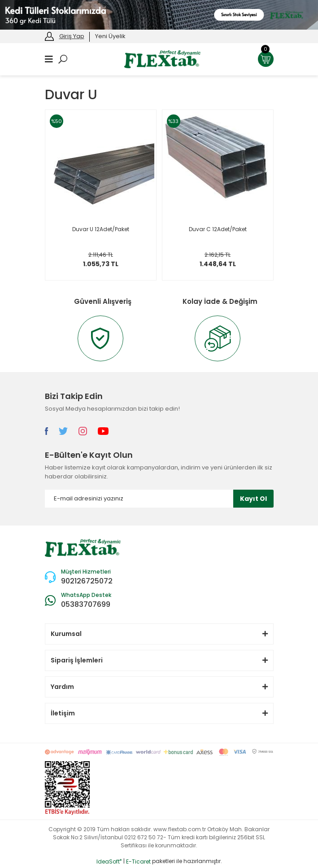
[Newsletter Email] (159, 499)
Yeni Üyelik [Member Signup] (110, 36)
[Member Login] (49, 36)
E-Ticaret (138, 861)
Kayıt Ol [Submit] (253, 499)
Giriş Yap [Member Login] (72, 36)
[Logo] (162, 59)
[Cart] (266, 59)
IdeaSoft (109, 861)
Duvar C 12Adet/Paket (218, 229)
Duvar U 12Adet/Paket (101, 229)
